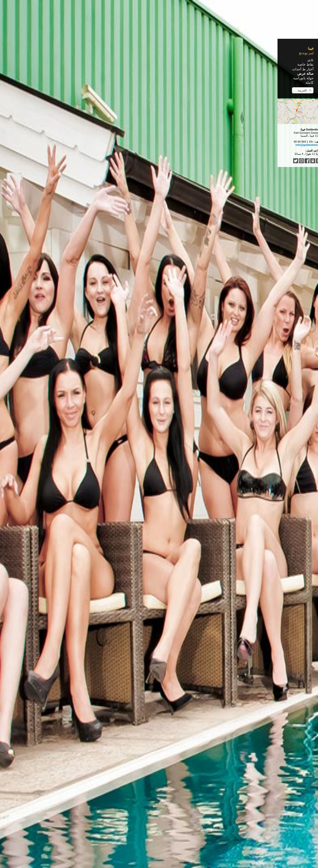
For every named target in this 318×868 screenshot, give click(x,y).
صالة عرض (68, 74)
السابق (205, 807)
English (202, 823)
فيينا (73, 48)
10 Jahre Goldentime (195, 590)
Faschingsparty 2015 (194, 265)
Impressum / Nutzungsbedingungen (201, 855)
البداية (218, 807)
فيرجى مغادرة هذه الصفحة (125, 830)
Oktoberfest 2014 (199, 482)
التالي (161, 807)
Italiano (139, 823)
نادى (73, 60)
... (130, 823)
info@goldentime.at (71, 145)
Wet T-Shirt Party (199, 698)
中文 (162, 823)
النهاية (151, 807)
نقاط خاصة (68, 64)
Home (220, 62)
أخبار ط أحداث (66, 69)
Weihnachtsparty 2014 (192, 373)
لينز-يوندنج (69, 53)
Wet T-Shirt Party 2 (197, 157)
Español (174, 823)
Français (188, 823)
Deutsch (216, 823)
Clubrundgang (203, 71)
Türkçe (151, 823)
